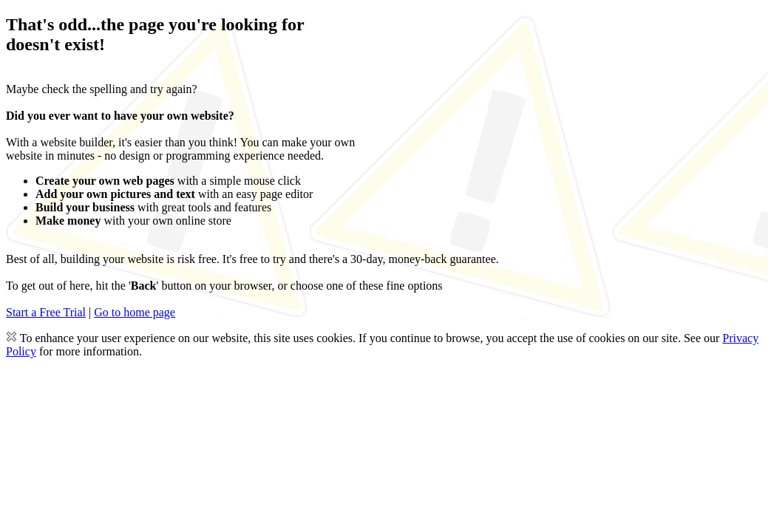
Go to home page (135, 312)
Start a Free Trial (46, 312)
